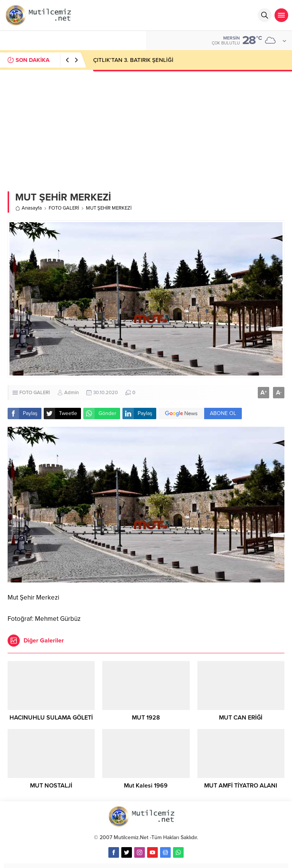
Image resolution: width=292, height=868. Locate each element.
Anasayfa (29, 208)
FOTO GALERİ (64, 208)
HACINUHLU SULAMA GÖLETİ (51, 718)
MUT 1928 (146, 718)
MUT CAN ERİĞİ (241, 718)
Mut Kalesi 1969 (146, 786)
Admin (71, 393)
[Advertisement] (146, 127)
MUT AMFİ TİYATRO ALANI (241, 786)
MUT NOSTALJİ (51, 786)
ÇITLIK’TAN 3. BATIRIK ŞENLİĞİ (133, 60)
